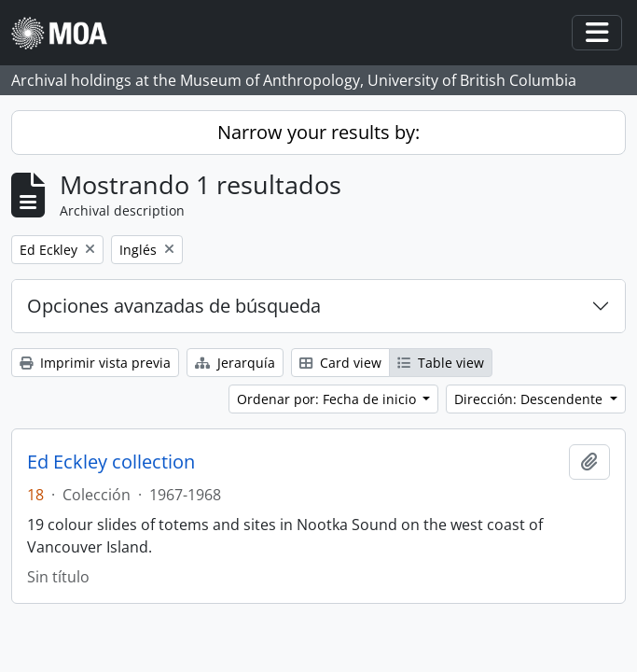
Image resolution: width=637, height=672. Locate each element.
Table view (441, 363)
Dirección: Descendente (530, 399)
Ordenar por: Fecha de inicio (328, 399)
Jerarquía (235, 363)
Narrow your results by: (318, 132)
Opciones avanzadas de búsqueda (174, 306)
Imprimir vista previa (95, 363)
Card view (340, 363)
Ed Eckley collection (111, 462)
